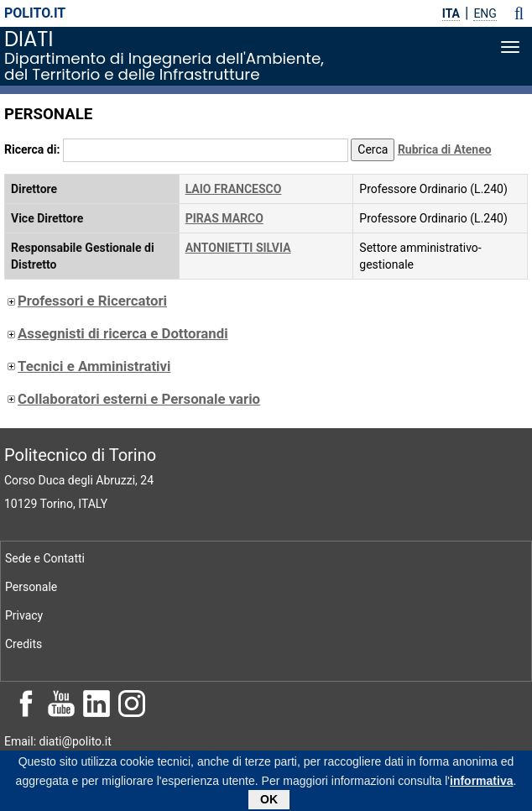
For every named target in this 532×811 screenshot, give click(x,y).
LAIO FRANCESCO (234, 189)
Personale (31, 587)
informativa (481, 783)
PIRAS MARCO (224, 218)
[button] (519, 13)
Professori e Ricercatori (86, 301)
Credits (23, 644)
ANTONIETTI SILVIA (238, 248)
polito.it (35, 13)
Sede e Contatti (45, 558)
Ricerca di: (32, 149)
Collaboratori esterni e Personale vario (132, 399)
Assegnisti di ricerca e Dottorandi (116, 333)
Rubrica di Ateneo (445, 149)
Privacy (24, 615)
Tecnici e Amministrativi (87, 366)
